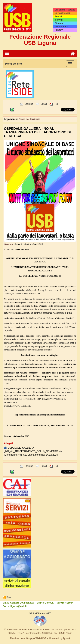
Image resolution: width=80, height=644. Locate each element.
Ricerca (59, 23)
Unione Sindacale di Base (34, 629)
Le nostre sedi (62, 13)
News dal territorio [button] (29, 119)
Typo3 (66, 638)
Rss (9, 597)
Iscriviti (59, 20)
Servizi (58, 16)
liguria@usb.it (18, 606)
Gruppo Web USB (36, 638)
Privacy (59, 30)
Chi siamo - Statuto (65, 10)
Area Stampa (62, 27)
